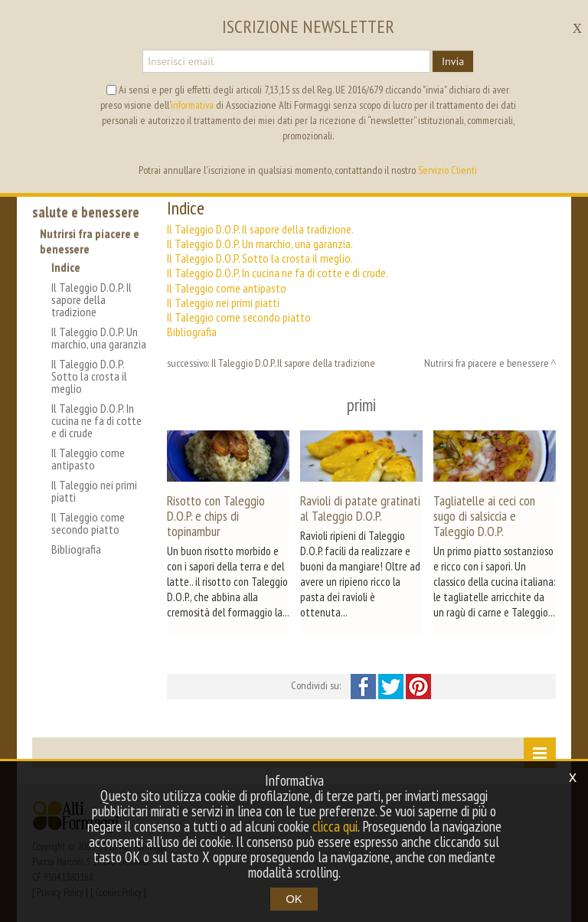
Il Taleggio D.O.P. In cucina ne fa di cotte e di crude (96, 420)
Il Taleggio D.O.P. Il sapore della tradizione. (260, 229)
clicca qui (335, 826)
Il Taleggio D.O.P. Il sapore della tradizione (91, 299)
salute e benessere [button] (86, 212)
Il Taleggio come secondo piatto (88, 523)
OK (294, 899)
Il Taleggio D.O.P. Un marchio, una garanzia (99, 338)
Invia (453, 61)
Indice (66, 267)
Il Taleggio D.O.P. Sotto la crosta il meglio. (260, 258)
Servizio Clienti (448, 170)
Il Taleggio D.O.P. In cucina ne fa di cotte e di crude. (278, 273)
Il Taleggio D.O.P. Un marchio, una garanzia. (260, 244)
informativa (192, 105)
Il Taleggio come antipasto (88, 459)
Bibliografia (76, 549)
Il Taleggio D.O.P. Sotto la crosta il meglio (89, 376)
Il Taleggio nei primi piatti (94, 491)
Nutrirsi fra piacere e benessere (90, 241)
